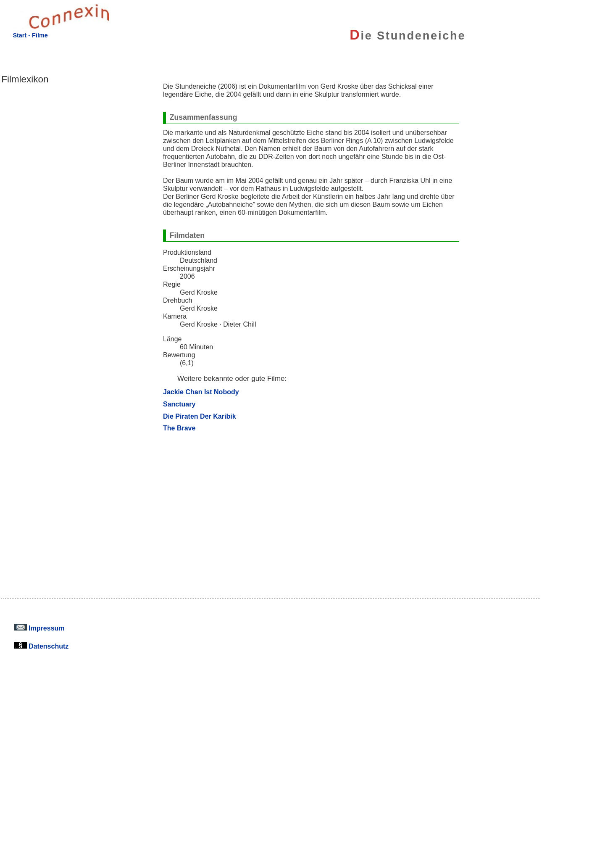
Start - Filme (30, 35)
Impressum (39, 628)
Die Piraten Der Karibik (200, 416)
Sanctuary (179, 404)
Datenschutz (42, 646)
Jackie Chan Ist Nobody (201, 392)
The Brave (179, 428)
